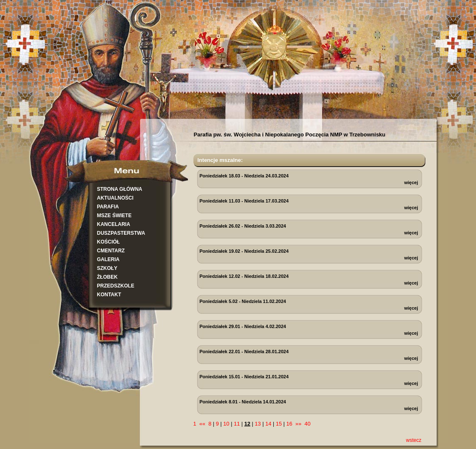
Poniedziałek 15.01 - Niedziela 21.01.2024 (244, 377)
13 (258, 424)
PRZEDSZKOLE (116, 286)
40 (307, 424)
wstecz (414, 440)
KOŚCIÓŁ (109, 242)
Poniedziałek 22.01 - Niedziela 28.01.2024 (244, 352)
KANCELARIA (114, 224)
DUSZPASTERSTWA (121, 233)
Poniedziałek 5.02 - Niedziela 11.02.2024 (243, 301)
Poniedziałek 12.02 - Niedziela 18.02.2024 (244, 276)
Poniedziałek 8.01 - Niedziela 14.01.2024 (243, 402)
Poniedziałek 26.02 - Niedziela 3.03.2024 (243, 226)
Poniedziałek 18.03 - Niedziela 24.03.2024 (244, 176)
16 (289, 424)
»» (298, 424)
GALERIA (108, 259)
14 (268, 424)
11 (237, 424)
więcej (411, 182)
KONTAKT (109, 295)
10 (226, 424)
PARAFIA (108, 207)
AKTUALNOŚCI (115, 198)
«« (202, 424)
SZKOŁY (107, 268)
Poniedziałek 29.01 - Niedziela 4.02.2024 (243, 326)
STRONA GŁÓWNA (120, 189)
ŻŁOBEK (107, 277)
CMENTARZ (111, 251)
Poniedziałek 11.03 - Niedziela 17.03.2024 (244, 201)
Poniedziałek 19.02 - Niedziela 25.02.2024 (244, 251)
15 (279, 424)
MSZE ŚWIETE (114, 216)
